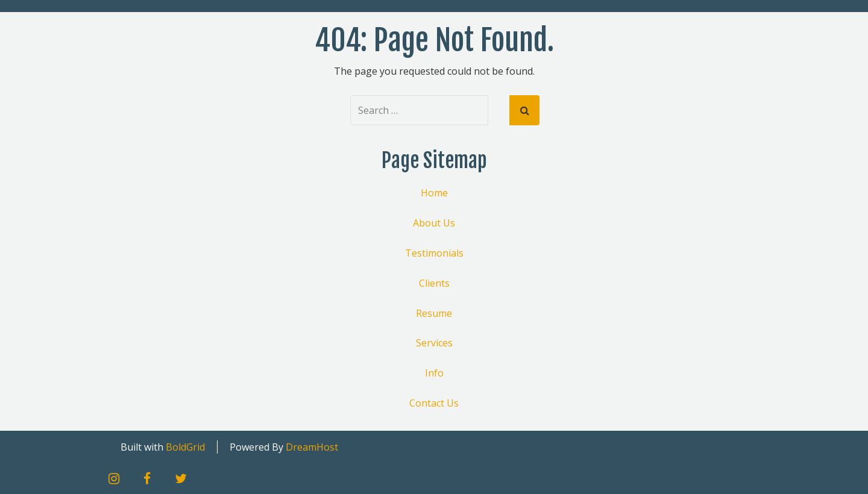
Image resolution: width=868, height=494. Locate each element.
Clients (434, 283)
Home (434, 193)
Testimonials (434, 253)
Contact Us (434, 403)
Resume (434, 313)
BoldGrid (185, 447)
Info (434, 373)
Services (434, 343)
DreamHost (312, 447)
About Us (434, 223)
